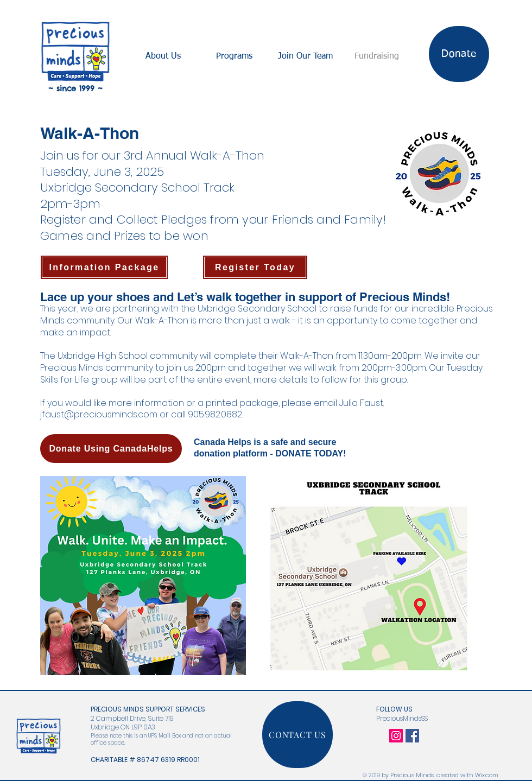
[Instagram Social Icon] (396, 736)
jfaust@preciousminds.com (99, 414)
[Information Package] (104, 267)
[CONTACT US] (297, 735)
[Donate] (459, 54)
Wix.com (487, 775)
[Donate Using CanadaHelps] (111, 449)
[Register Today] (255, 267)
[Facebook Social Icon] (412, 736)
